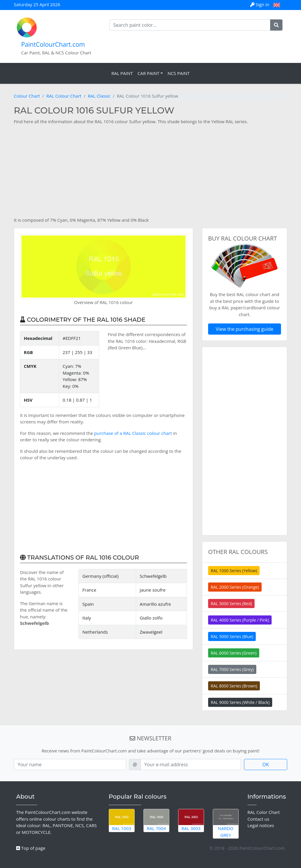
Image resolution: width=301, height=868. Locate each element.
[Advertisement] (150, 171)
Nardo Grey (226, 824)
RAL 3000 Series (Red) (231, 604)
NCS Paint (179, 73)
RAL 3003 (191, 820)
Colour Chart (27, 96)
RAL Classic (99, 96)
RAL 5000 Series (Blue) (232, 636)
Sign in (260, 4)
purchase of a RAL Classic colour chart (133, 433)
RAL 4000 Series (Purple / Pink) (240, 620)
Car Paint (148, 73)
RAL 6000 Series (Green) (234, 653)
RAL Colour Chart (64, 96)
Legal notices (261, 825)
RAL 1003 (122, 820)
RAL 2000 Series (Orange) (235, 587)
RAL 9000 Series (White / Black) (240, 702)
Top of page (31, 848)
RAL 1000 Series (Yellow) (234, 571)
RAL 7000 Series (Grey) (232, 669)
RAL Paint (122, 73)
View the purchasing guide (245, 329)
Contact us (258, 819)
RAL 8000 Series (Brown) (234, 686)
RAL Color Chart (264, 812)
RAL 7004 (156, 820)
